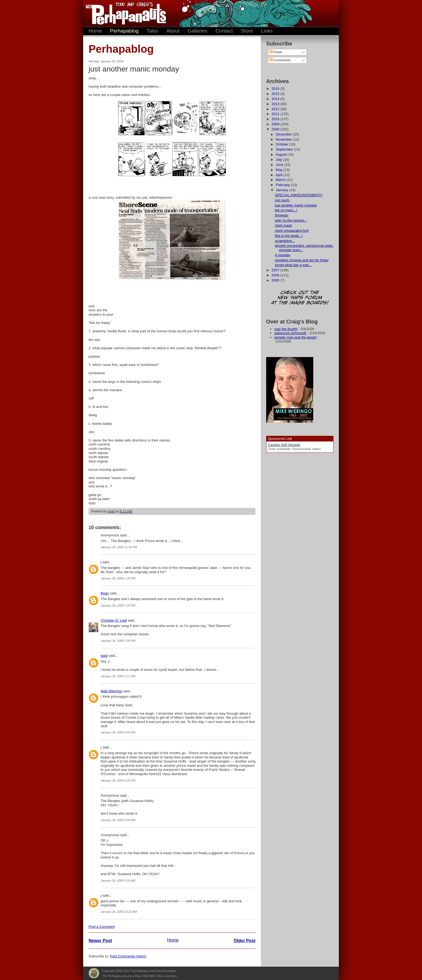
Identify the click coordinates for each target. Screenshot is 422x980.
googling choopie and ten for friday (302, 260)
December (284, 134)
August (282, 154)
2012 (276, 109)
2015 (276, 94)
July (279, 160)
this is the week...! (289, 236)
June (280, 165)
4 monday (282, 255)
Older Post (245, 941)
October (283, 144)
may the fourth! (286, 329)
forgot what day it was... (293, 265)
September (285, 149)
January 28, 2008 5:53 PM (118, 732)
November (284, 139)
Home (95, 31)
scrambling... (285, 241)
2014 (276, 99)
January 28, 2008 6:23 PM (118, 781)
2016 (276, 89)
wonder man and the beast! (296, 337)
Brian (105, 593)
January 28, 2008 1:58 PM (118, 641)
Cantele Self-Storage (284, 445)
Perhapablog (124, 31)
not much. (282, 200)
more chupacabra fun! (292, 231)
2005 (276, 280)
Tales (153, 31)
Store (247, 31)
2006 (276, 275)
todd (104, 656)
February (283, 185)
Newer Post (100, 941)
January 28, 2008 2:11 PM (118, 676)
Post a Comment (102, 927)
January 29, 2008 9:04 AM (118, 820)
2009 (276, 124)
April (280, 175)
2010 (276, 119)
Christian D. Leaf (114, 620)
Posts (276, 52)
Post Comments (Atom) (128, 956)
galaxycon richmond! (290, 333)
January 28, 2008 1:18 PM (118, 578)
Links (267, 31)
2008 (276, 129)
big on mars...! (286, 210)
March (281, 180)
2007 (276, 270)
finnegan (282, 215)
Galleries (198, 31)
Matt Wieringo (111, 691)
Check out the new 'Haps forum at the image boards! (300, 298)
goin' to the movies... (291, 220)
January (283, 190)
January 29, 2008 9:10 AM (118, 881)
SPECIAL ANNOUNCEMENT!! (298, 195)
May (280, 170)
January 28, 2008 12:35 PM (119, 547)
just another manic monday (296, 205)
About (173, 31)
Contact (224, 31)
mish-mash (283, 225)
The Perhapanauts (124, 13)
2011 (276, 114)
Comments (280, 60)
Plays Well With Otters (94, 973)
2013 (276, 104)
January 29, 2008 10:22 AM (119, 912)
